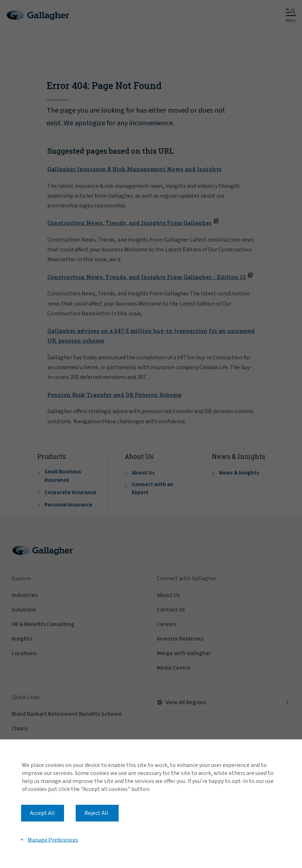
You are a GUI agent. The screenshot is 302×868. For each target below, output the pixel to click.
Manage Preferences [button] (53, 840)
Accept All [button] (42, 813)
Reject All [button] (96, 813)
